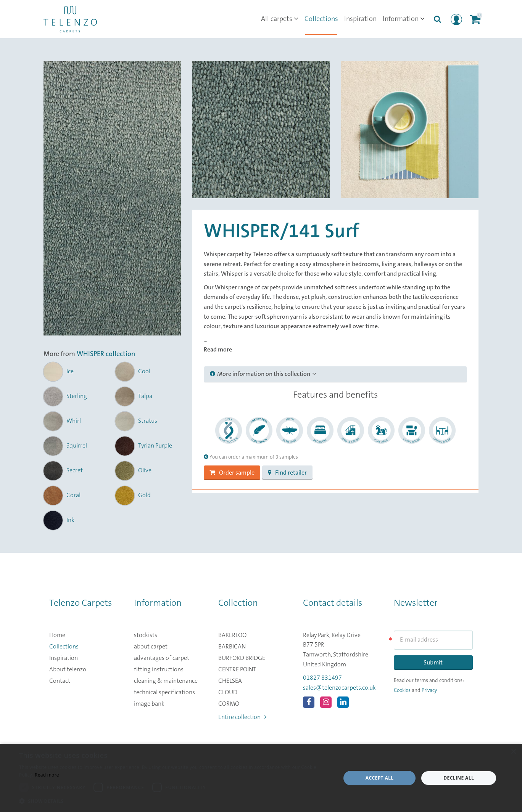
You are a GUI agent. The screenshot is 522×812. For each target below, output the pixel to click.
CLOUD (228, 692)
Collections (321, 19)
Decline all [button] (459, 778)
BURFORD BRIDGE (242, 658)
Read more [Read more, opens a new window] (47, 775)
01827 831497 (322, 678)
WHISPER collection (106, 354)
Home (57, 635)
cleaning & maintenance (166, 681)
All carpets (280, 19)
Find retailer (287, 473)
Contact (60, 681)
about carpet (151, 647)
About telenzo (68, 669)
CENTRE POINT (237, 669)
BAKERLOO (232, 635)
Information (404, 19)
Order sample (232, 473)
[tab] (335, 374)
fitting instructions (159, 669)
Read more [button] (218, 350)
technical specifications (164, 692)
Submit (433, 663)
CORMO (229, 704)
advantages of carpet (162, 658)
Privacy (429, 690)
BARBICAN (232, 647)
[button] (175, 801)
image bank (149, 704)
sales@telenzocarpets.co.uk (339, 688)
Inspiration (360, 19)
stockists (146, 635)
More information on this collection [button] (263, 374)
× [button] (513, 752)
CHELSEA (230, 681)
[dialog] (261, 778)
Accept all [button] (380, 778)
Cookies (402, 690)
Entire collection (242, 717)
